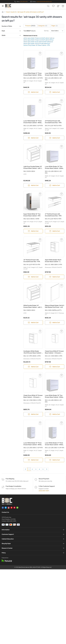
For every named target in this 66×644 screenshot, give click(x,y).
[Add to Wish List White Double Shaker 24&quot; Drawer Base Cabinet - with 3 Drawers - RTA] (40, 285)
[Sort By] (57, 31)
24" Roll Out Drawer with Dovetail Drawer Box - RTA (53, 122)
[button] (11, 26)
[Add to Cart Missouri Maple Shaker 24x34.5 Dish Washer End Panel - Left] (55, 323)
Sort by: (54, 31)
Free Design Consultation (13, 486)
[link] (25, 469)
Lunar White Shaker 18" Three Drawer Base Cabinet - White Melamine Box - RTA (33, 122)
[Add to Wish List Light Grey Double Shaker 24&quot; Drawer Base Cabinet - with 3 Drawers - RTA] (40, 146)
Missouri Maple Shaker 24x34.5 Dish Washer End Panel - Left (55, 306)
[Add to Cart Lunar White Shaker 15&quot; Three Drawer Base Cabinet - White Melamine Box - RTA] (33, 460)
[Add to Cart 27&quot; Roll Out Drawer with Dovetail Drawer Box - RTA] (55, 231)
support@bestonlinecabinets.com (44, 2)
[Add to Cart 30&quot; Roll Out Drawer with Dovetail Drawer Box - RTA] (33, 277)
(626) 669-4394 (24, 2)
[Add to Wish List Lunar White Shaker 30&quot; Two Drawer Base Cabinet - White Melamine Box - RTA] (62, 53)
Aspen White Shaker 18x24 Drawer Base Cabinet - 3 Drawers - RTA (53, 261)
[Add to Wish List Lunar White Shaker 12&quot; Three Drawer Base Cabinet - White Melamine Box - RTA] (40, 53)
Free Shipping (10, 479)
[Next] (47, 469)
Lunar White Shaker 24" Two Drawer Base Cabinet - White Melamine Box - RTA (54, 167)
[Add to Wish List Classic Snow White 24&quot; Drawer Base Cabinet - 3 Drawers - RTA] (40, 375)
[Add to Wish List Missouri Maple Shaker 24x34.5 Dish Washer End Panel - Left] (62, 285)
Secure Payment (44, 479)
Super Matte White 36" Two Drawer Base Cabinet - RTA (32, 215)
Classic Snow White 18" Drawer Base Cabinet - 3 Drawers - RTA (54, 352)
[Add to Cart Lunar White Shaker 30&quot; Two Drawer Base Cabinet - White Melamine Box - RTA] (55, 92)
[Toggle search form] (48, 6)
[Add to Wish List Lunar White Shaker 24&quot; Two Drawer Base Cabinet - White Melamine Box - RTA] (62, 146)
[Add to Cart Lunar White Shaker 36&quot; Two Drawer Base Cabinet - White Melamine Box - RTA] (55, 414)
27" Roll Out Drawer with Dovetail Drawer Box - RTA (53, 215)
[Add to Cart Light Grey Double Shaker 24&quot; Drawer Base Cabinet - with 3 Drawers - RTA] (33, 185)
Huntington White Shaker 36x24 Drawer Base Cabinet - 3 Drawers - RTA (33, 352)
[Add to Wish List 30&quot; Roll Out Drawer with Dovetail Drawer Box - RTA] (40, 239)
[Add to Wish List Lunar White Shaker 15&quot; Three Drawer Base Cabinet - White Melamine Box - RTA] (40, 423)
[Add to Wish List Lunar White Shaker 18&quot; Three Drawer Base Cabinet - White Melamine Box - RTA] (40, 100)
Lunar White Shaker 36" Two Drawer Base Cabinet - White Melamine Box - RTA (54, 396)
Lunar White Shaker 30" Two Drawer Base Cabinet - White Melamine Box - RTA (54, 74)
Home (3, 12)
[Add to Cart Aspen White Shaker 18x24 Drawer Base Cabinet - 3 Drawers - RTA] (55, 277)
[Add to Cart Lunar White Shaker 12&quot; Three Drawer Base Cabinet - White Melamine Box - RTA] (33, 92)
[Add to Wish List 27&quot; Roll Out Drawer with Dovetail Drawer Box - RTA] (62, 194)
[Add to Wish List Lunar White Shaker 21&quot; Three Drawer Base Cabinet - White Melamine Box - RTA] (62, 423)
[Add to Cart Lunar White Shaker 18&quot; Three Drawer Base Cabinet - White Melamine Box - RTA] (33, 138)
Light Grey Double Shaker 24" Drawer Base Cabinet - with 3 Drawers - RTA (33, 167)
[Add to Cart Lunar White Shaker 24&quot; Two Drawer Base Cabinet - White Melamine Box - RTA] (55, 185)
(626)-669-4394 (11, 521)
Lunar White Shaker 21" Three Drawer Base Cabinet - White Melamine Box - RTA (54, 444)
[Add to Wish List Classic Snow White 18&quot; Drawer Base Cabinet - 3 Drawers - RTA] (62, 331)
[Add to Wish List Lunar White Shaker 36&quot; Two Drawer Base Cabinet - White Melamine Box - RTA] (62, 375)
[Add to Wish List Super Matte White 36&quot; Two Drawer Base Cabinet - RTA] (40, 194)
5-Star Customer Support (47, 486)
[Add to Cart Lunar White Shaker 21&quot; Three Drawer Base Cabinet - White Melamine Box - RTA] (55, 460)
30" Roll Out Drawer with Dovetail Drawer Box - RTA (32, 261)
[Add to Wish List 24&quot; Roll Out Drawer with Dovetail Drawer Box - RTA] (62, 100)
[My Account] (58, 6)
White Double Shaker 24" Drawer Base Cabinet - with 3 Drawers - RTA (32, 306)
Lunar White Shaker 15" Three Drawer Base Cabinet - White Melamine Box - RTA (32, 444)
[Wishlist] (53, 6)
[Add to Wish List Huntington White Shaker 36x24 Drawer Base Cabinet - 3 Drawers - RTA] (40, 331)
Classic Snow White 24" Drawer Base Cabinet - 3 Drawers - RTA (33, 396)
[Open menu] (3, 6)
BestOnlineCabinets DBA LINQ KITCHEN (30, 567)
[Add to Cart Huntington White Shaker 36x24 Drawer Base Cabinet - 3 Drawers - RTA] (33, 367)
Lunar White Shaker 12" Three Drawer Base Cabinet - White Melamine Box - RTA (32, 74)
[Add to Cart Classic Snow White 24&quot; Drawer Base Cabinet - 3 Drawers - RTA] (33, 414)
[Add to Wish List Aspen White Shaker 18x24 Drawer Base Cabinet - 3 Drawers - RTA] (62, 239)
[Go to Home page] (8, 6)
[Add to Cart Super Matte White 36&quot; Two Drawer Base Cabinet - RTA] (33, 231)
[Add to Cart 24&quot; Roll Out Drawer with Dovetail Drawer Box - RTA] (55, 138)
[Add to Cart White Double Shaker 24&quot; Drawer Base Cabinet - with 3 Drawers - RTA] (33, 323)
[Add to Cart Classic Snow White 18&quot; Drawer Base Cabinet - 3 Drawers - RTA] (55, 367)
